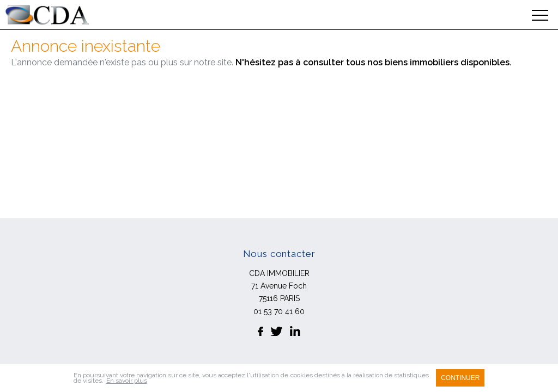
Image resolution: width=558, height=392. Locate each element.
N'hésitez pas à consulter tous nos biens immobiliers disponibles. (374, 62)
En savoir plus (127, 381)
